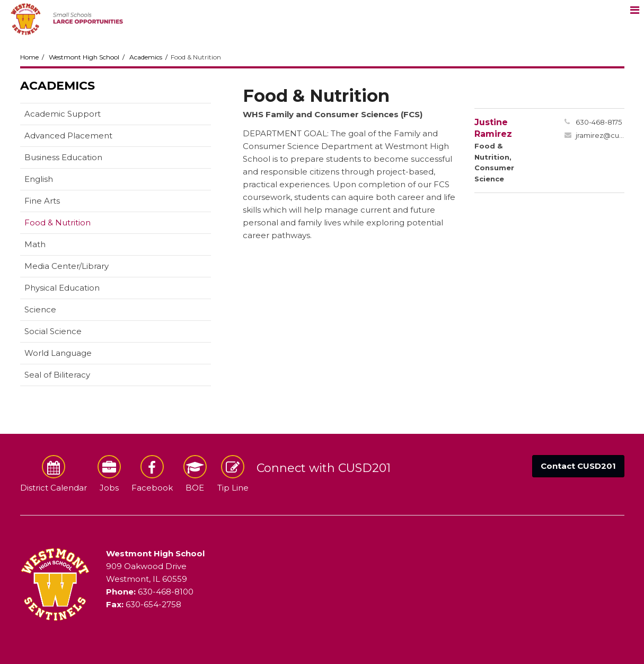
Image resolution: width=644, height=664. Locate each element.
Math (35, 244)
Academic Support (63, 114)
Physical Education (62, 288)
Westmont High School (84, 57)
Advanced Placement (68, 136)
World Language (58, 353)
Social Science (53, 331)
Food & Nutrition (58, 222)
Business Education (63, 157)
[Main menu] (634, 10)
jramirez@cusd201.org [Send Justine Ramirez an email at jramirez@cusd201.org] (600, 135)
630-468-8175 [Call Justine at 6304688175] (599, 122)
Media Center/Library (67, 266)
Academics (146, 57)
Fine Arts (42, 201)
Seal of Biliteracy (57, 375)
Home (29, 57)
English (39, 179)
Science (40, 309)
